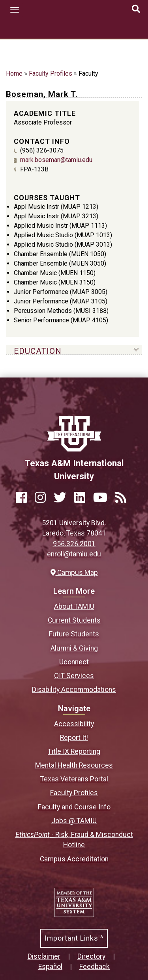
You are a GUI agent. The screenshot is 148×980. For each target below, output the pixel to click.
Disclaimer (44, 956)
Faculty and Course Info (74, 807)
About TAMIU (74, 606)
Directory (91, 956)
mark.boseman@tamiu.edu (56, 160)
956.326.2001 (74, 544)
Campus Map (74, 573)
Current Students (74, 620)
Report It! (74, 738)
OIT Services (74, 676)
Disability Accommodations (74, 690)
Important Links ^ (74, 938)
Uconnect (74, 662)
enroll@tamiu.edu (74, 554)
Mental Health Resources (74, 765)
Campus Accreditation (74, 859)
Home (14, 73)
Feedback (95, 967)
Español (50, 967)
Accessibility (74, 724)
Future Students (74, 634)
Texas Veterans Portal (74, 779)
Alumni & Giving (74, 648)
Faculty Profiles (51, 73)
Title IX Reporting (74, 751)
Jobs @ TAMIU (74, 821)
